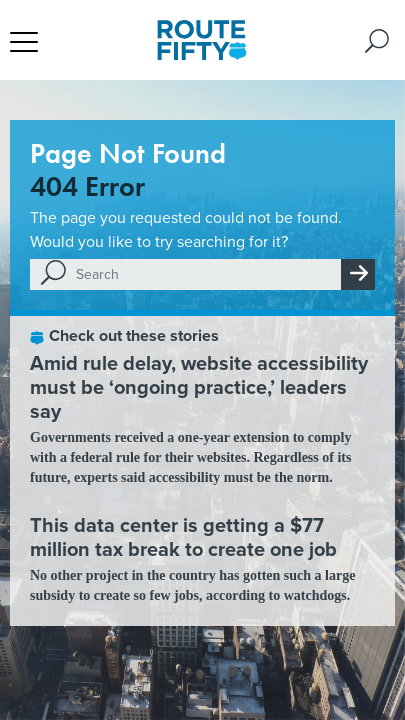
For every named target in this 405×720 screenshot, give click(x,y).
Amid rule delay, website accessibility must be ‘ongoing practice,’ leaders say (199, 386)
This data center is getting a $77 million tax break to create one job (183, 536)
